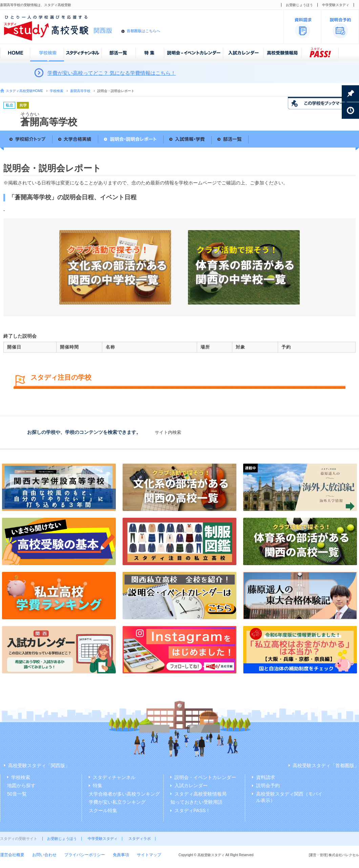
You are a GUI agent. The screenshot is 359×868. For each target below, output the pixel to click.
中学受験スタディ (336, 5)
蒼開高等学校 (80, 91)
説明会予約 (268, 785)
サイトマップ (149, 855)
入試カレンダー (191, 785)
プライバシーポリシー (85, 855)
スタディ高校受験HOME (24, 91)
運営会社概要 (12, 855)
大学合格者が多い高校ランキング (124, 794)
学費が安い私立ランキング (117, 802)
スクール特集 (103, 810)
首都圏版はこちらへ (143, 31)
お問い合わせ (44, 855)
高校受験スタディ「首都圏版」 (326, 765)
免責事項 (121, 855)
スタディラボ (140, 839)
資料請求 (266, 777)
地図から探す (21, 785)
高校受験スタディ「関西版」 (39, 765)
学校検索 (57, 91)
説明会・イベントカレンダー (205, 777)
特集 (98, 785)
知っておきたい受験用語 (196, 802)
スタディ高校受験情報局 (200, 794)
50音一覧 (17, 794)
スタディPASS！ (192, 810)
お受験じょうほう (299, 5)
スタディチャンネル (114, 777)
